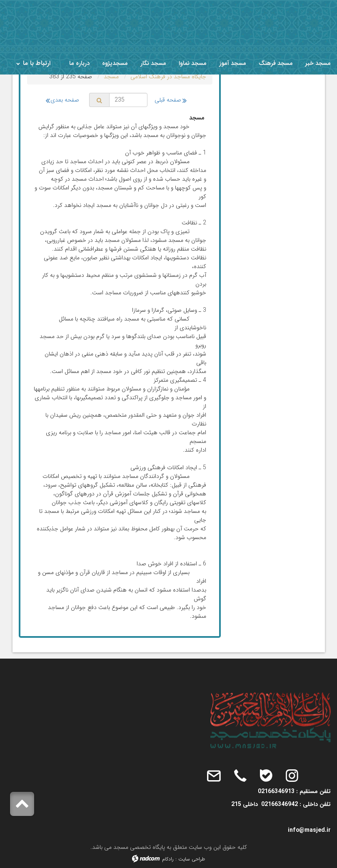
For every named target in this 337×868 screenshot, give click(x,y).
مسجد (111, 77)
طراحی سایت (192, 859)
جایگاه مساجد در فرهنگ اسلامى (168, 77)
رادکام (168, 859)
